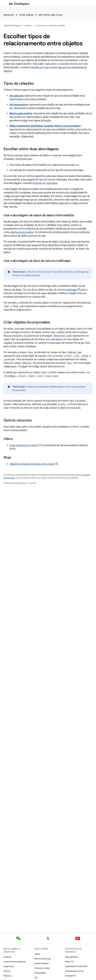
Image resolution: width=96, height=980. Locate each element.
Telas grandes (72, 957)
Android (7, 957)
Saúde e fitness (42, 963)
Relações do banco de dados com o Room (32, 464)
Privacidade (40, 973)
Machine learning (43, 959)
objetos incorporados (22, 232)
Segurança (9, 966)
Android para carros (75, 971)
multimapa (71, 290)
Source (7, 971)
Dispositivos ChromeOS (76, 966)
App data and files (51, 15)
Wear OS (69, 962)
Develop (9, 15)
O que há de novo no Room (24, 445)
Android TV (70, 976)
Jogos (37, 954)
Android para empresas (15, 962)
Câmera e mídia (42, 968)
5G (36, 977)
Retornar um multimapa (45, 183)
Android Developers (12, 25)
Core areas (26, 15)
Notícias (7, 976)
